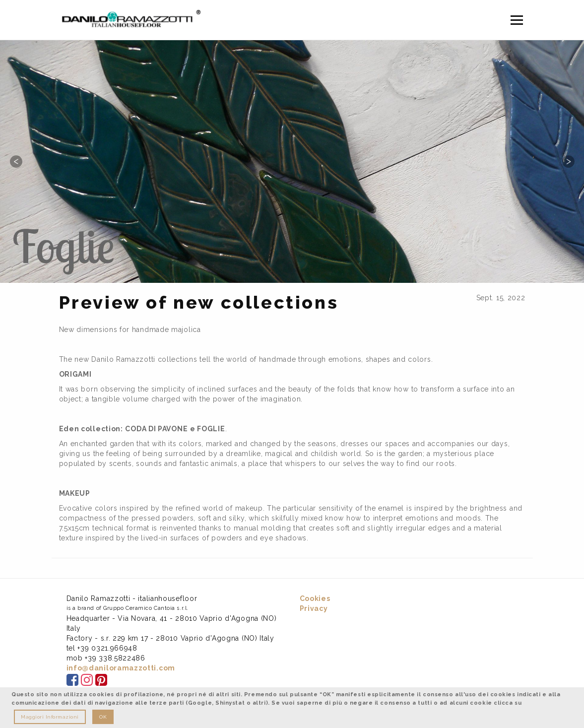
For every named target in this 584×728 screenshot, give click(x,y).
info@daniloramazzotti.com (121, 668)
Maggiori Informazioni (50, 717)
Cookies (315, 598)
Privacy (314, 608)
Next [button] (568, 161)
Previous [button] (16, 161)
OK (103, 717)
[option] (292, 161)
